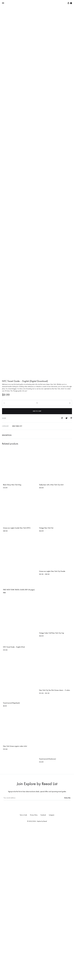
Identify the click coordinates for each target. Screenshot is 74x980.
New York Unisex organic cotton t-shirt (15, 899)
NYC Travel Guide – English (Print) (14, 800)
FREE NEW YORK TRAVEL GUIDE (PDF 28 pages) (19, 743)
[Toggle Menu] (3, 3)
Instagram (52, 968)
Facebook (43, 968)
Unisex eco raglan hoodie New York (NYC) (17, 681)
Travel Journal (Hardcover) (48, 912)
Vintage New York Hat (46, 681)
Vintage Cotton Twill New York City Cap (52, 786)
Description (7, 588)
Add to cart (37, 564)
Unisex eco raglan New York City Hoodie (52, 724)
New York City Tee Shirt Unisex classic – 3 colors (55, 843)
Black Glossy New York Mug (12, 638)
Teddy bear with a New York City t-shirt (51, 638)
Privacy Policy (34, 968)
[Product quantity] (37, 556)
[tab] (37, 588)
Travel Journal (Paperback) (11, 856)
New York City (17, 579)
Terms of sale (23, 968)
